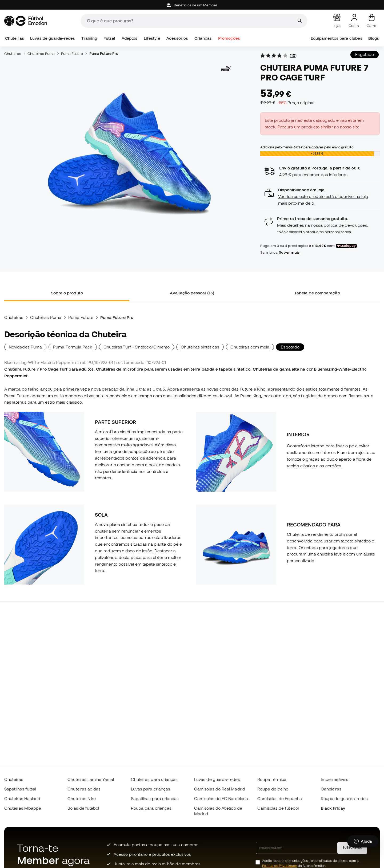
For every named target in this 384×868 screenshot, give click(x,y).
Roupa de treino (273, 789)
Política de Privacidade (280, 866)
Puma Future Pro (104, 54)
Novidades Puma (25, 347)
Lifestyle (152, 38)
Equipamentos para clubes (337, 38)
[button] (320, 196)
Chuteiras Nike (82, 798)
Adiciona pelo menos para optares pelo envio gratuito (307, 147)
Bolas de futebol (83, 808)
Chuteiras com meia (250, 347)
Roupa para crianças (151, 808)
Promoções (229, 38)
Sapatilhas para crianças (155, 798)
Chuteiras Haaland (22, 798)
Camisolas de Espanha (280, 798)
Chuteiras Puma (41, 54)
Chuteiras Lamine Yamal (91, 779)
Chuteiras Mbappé (23, 808)
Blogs (374, 38)
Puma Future (72, 54)
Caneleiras (331, 789)
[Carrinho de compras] (371, 21)
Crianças (203, 38)
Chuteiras (15, 38)
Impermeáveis (335, 779)
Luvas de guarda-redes (53, 38)
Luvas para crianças (151, 789)
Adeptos (130, 38)
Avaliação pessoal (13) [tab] (192, 293)
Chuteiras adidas (84, 789)
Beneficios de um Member (192, 5)
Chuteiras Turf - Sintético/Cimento (137, 347)
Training (89, 38)
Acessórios (177, 38)
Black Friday (333, 808)
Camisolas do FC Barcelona (221, 798)
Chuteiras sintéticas (200, 347)
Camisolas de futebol (278, 808)
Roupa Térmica (272, 779)
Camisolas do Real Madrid (220, 789)
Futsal (109, 38)
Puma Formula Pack (73, 347)
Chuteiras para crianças (154, 779)
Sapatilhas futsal (20, 789)
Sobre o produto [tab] (67, 293)
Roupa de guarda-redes (344, 798)
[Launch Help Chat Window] (363, 843)
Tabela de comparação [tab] (317, 293)
